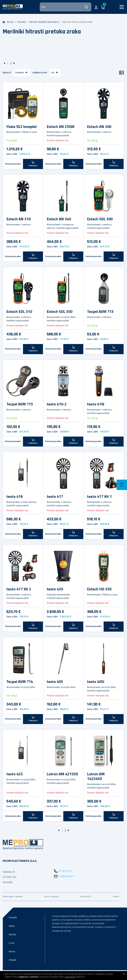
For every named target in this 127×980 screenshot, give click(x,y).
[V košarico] (33, 164)
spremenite (70, 977)
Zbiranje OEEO (86, 897)
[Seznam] (121, 73)
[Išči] (65, 7)
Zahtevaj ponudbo (13, 164)
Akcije (12, 926)
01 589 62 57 (66, 871)
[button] (96, 7)
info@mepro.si (67, 876)
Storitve (13, 935)
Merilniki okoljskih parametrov (44, 22)
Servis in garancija (52, 897)
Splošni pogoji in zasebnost (13, 897)
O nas (12, 943)
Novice (12, 952)
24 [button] (53, 73)
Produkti (22, 22)
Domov (8, 22)
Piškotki (116, 897)
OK (124, 974)
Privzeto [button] (20, 73)
